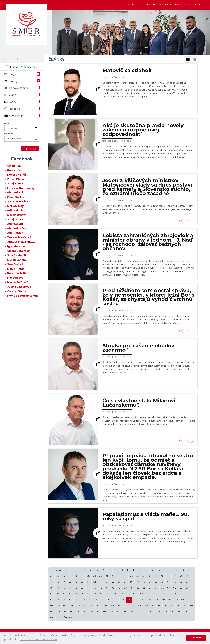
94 (70, 594)
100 (107, 594)
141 (92, 606)
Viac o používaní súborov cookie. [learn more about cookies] (38, 639)
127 (143, 600)
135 (52, 606)
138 (72, 606)
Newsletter (22, 116)
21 (189, 570)
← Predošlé (56, 570)
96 (82, 594)
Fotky (22, 102)
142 (99, 606)
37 (144, 576)
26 (76, 576)
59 (138, 582)
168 (125, 612)
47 (64, 582)
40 (162, 576)
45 (51, 582)
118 (83, 600)
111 (183, 594)
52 (95, 582)
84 (150, 588)
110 (177, 594)
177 (185, 612)
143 (105, 606)
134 (189, 600)
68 (51, 588)
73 (82, 588)
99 (101, 594)
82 (138, 588)
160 (72, 612)
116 (70, 600)
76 (101, 588)
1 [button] (129, 50)
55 (113, 582)
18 (171, 570)
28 (88, 576)
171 (145, 612)
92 (58, 594)
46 (58, 582)
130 (163, 600)
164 (98, 612)
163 (91, 612)
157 (52, 612)
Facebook (22, 109)
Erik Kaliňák (15, 211)
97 (88, 594)
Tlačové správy (22, 88)
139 (78, 606)
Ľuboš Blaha (16, 179)
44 (187, 576)
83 (144, 588)
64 (168, 582)
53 (101, 582)
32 (113, 576)
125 (129, 600)
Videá (22, 95)
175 (172, 612)
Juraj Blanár (15, 184)
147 (132, 606)
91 (51, 594)
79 (119, 588)
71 (70, 588)
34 (125, 576)
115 (64, 600)
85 (156, 588)
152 (166, 606)
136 (58, 606)
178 (52, 617)
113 (51, 600)
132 (176, 600)
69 (58, 588)
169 (131, 612)
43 (181, 576)
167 (118, 612)
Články (22, 81)
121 (103, 600)
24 (64, 576)
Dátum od (9, 123)
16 (159, 570)
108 (163, 594)
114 (58, 600)
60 (144, 582)
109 (170, 594)
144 (112, 606)
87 (169, 588)
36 (138, 576)
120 (97, 600)
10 (122, 570)
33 (119, 576)
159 (65, 612)
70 (64, 588)
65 (175, 582)
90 (187, 588)
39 (156, 576)
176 (178, 612)
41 (168, 576)
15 (153, 570)
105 (142, 594)
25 (70, 576)
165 (105, 612)
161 (78, 612)
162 (85, 612)
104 (135, 594)
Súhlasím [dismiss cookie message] (196, 638)
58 (132, 582)
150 (153, 606)
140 (85, 606)
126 (136, 600)
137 (65, 606)
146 (126, 606)
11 (128, 570)
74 (88, 588)
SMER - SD (14, 166)
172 (152, 612)
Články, (118, 77)
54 (107, 582)
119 (90, 600)
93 (64, 594)
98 (95, 594)
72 (76, 588)
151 (159, 606)
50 (82, 582)
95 (76, 594)
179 (59, 617)
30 (101, 576)
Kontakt (201, 5)
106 (149, 594)
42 (175, 576)
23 (58, 576)
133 (183, 600)
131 (170, 600)
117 (77, 600)
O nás (149, 5)
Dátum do (9, 134)
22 (51, 576)
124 (123, 600)
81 (132, 588)
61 (150, 582)
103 (128, 594)
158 (58, 612)
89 (181, 588)
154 (179, 606)
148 (139, 606)
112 (189, 594)
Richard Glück (17, 229)
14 (146, 570)
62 (156, 582)
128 (149, 600)
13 (140, 570)
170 (138, 612)
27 (82, 576)
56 (119, 582)
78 (113, 588)
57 (125, 582)
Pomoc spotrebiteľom (175, 5)
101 (114, 594)
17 (165, 570)
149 (146, 606)
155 (185, 606)
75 (94, 588)
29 (95, 576)
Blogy (22, 74)
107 (155, 594)
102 (121, 594)
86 (162, 588)
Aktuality (133, 5)
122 (110, 600)
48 (70, 582)
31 (107, 576)
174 (165, 612)
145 (119, 606)
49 (76, 582)
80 (125, 588)
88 (175, 588)
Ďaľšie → (68, 617)
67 (187, 582)
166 (111, 612)
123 (116, 600)
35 (132, 576)
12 (134, 570)
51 (88, 582)
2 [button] (133, 50)
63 (162, 582)
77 (107, 588)
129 (156, 600)
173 (158, 612)
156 (192, 606)
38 (150, 576)
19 (177, 570)
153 (172, 606)
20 (183, 570)
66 (181, 582)
